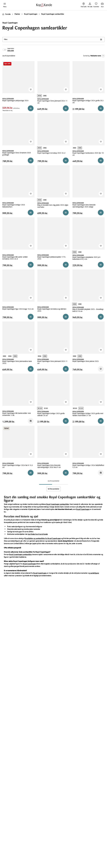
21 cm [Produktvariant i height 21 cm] (46, 408)
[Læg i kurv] (101, 265)
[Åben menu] (5, 5)
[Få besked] (101, 369)
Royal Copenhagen (83, 509)
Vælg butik (10, 51)
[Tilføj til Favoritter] (31, 89)
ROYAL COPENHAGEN (8, 99)
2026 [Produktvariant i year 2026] (45, 200)
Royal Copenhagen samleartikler (58, 504)
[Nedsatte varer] (97, 56)
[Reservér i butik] (31, 108)
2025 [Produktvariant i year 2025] (45, 96)
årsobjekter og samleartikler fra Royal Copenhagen (43, 539)
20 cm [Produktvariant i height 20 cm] (40, 408)
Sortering (86, 56)
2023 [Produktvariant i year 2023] (4, 356)
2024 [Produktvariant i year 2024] (39, 96)
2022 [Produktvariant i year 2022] (39, 148)
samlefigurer (95, 573)
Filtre (53, 39)
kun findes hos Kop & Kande (38, 534)
